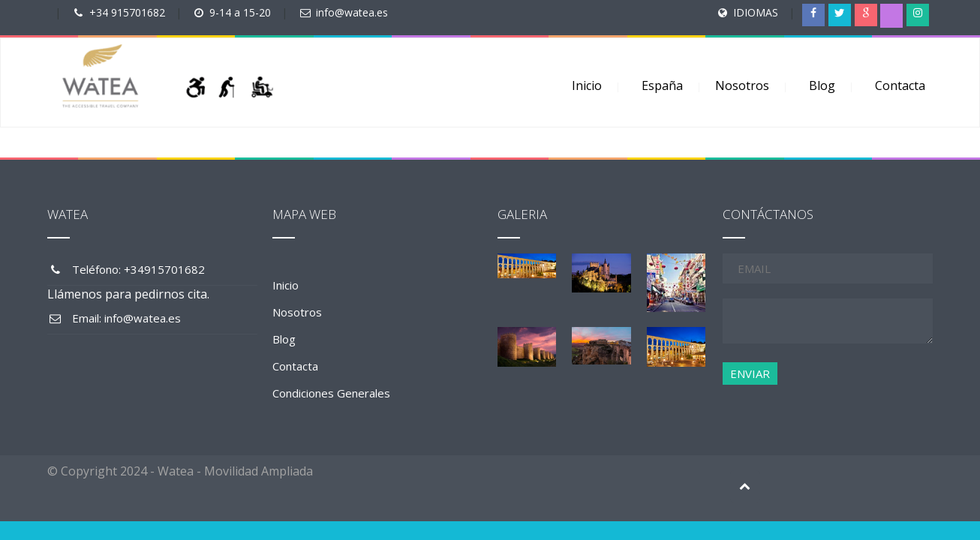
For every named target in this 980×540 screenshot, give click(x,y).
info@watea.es (352, 12)
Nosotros (742, 85)
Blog (822, 85)
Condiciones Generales (331, 393)
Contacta (900, 85)
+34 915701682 (127, 12)
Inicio (587, 85)
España (662, 85)
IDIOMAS (756, 12)
